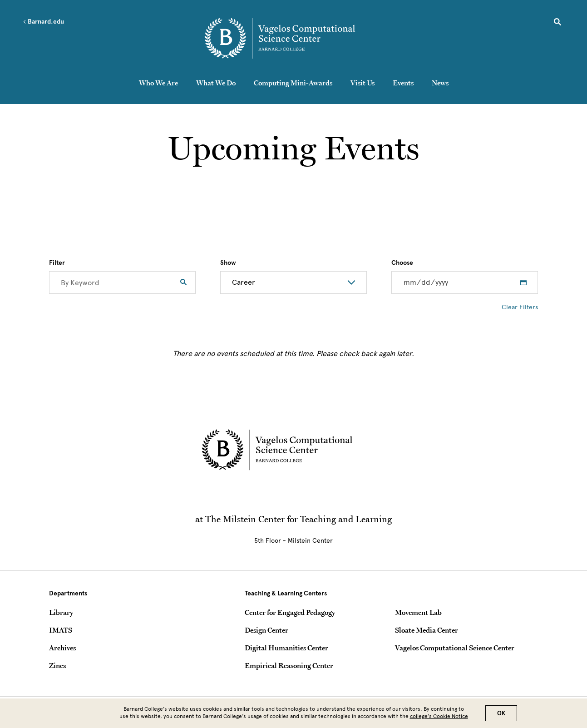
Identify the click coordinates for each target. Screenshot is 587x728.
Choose (402, 263)
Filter (57, 263)
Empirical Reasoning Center (289, 665)
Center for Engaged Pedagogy (290, 612)
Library (61, 612)
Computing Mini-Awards (293, 83)
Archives (62, 648)
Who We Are (158, 83)
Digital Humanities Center (286, 648)
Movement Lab (418, 612)
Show (228, 263)
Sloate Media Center (427, 630)
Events (403, 83)
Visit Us (363, 83)
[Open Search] (557, 23)
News (440, 83)
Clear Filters (520, 307)
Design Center (266, 630)
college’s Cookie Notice (439, 716)
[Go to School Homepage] (296, 39)
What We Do (216, 83)
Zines (57, 665)
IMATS (61, 630)
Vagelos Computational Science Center (455, 648)
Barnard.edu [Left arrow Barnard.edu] (43, 22)
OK (501, 713)
